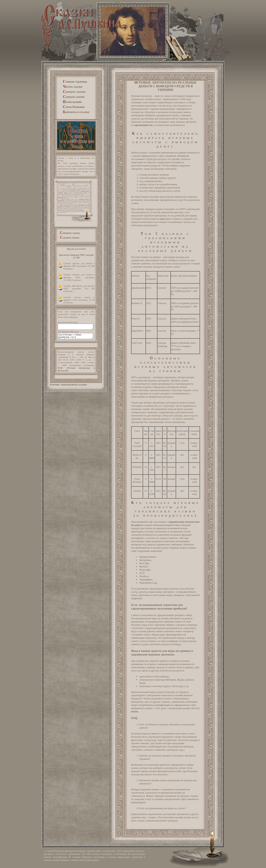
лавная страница (75, 81)
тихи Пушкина (74, 107)
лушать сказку (69, 237)
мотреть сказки (74, 92)
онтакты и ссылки (76, 112)
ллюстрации (72, 102)
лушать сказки (74, 97)
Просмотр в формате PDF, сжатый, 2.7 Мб (76, 256)
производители (143, 125)
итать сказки (73, 87)
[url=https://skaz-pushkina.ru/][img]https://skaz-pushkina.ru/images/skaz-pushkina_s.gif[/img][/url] (75, 336)
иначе (135, 711)
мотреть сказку (70, 233)
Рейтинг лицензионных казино (68, 385)
